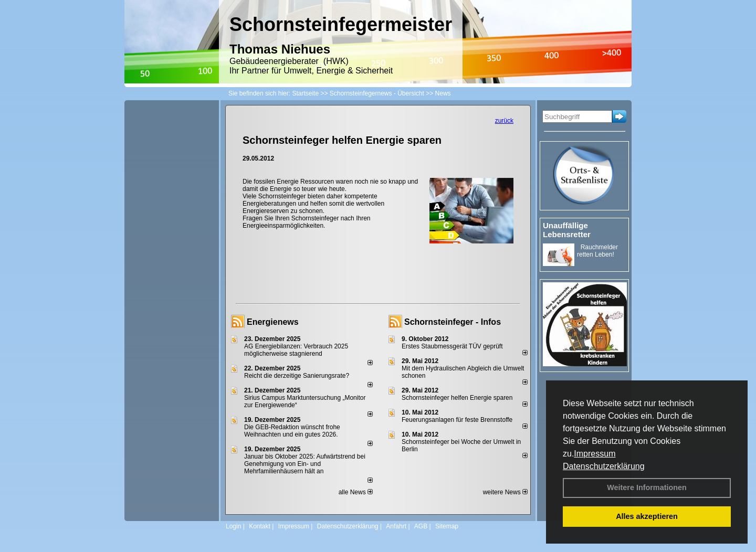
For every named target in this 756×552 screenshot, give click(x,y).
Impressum (595, 454)
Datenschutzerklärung (604, 466)
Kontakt (260, 526)
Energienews (273, 322)
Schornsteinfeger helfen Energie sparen (457, 398)
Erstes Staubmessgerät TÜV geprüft (452, 346)
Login (233, 526)
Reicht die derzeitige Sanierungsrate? (301, 376)
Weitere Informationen (647, 487)
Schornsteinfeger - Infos (453, 322)
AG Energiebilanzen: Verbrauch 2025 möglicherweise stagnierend (296, 350)
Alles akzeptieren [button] (647, 516)
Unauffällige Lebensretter (567, 230)
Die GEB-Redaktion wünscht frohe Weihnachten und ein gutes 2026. (292, 431)
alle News (356, 492)
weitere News (505, 492)
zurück (504, 121)
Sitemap (447, 526)
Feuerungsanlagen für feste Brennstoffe (457, 420)
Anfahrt (396, 526)
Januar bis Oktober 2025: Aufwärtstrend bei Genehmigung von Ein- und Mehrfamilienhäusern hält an (305, 464)
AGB (421, 526)
